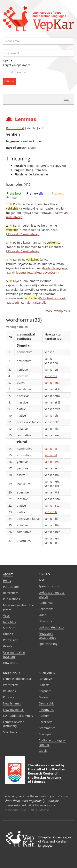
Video (42, 615)
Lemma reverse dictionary (14, 724)
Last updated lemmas (18, 716)
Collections (46, 609)
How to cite (11, 663)
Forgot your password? (17, 65)
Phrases (9, 697)
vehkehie (51, 468)
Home (7, 580)
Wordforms (11, 685)
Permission (11, 640)
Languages (46, 679)
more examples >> (58, 311)
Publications (11, 599)
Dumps (8, 634)
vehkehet (51, 449)
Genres (44, 697)
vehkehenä (52, 383)
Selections (10, 732)
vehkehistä (52, 505)
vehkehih (51, 512)
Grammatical (47, 728)
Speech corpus (49, 586)
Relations (9, 691)
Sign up (8, 61)
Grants (8, 646)
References (11, 593)
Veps (6, 615)
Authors (44, 716)
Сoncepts (45, 734)
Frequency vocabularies (47, 636)
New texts (45, 621)
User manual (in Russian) (14, 654)
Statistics (9, 628)
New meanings (13, 710)
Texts (42, 580)
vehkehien (52, 462)
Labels (43, 751)
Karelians (10, 622)
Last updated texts (51, 627)
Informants (46, 710)
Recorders (46, 722)
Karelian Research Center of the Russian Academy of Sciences (47, 775)
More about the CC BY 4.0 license (27, 810)
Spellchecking (48, 644)
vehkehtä (51, 376)
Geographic (47, 703)
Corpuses (45, 691)
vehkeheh (51, 416)
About (8, 574)
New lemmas (12, 703)
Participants (11, 587)
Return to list (15, 128)
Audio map (46, 603)
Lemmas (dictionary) (17, 679)
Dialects (44, 685)
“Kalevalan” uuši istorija (23, 234)
